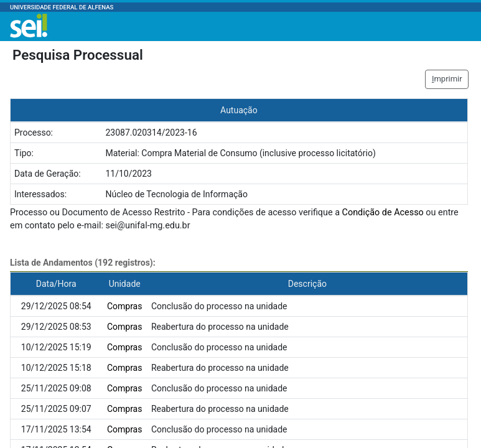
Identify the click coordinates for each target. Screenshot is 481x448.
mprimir (447, 79)
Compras (125, 306)
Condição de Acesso (383, 212)
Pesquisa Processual (78, 55)
